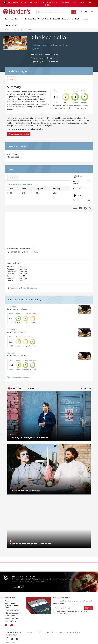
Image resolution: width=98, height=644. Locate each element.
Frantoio (11, 353)
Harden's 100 (55, 19)
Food (66, 91)
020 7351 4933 (14, 252)
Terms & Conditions (54, 632)
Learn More (18, 587)
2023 (11, 79)
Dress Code (12, 154)
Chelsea (24, 30)
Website (33, 252)
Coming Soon (67, 19)
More (14, 25)
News (8, 25)
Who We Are (43, 19)
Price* (56, 91)
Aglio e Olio (12, 306)
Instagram (32, 288)
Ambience (85, 91)
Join (92, 11)
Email (25, 252)
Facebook (12, 288)
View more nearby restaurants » (20, 377)
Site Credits (11, 643)
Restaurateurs (12, 635)
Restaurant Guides (14, 19)
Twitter (22, 288)
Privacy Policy (72, 632)
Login (84, 11)
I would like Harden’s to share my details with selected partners (71, 613)
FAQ (40, 632)
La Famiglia (12, 330)
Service (75, 91)
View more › (86, 388)
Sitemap (30, 632)
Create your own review (19, 134)
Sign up (89, 608)
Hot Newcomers (81, 19)
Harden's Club (30, 19)
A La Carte (13, 178)
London (17, 30)
